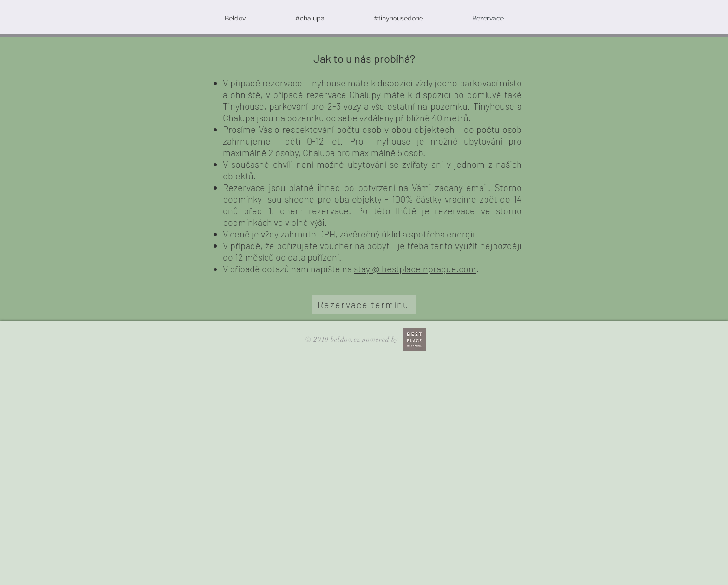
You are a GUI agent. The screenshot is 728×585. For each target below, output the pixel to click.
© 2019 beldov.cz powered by (353, 339)
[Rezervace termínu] (364, 304)
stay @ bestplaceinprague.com (415, 269)
